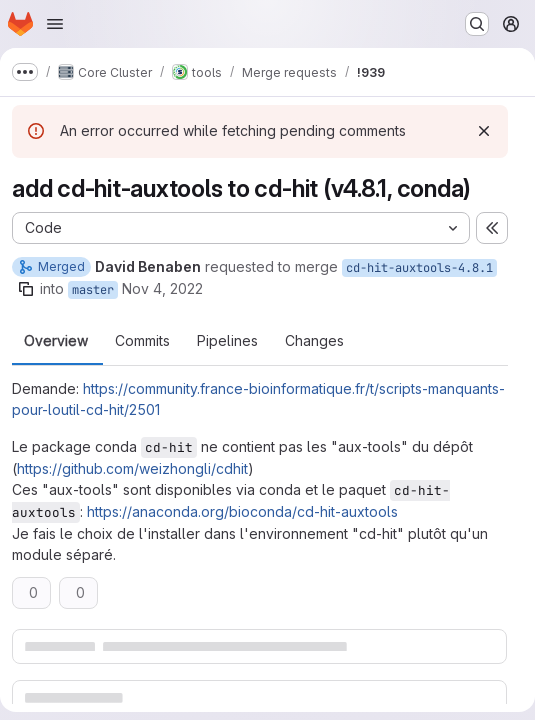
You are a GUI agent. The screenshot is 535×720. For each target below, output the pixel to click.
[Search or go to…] (477, 24)
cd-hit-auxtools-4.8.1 (419, 268)
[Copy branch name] (26, 289)
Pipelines (227, 341)
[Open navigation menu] (55, 24)
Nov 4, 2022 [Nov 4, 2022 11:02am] (162, 288)
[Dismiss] (484, 131)
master (93, 290)
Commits (142, 341)
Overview (56, 341)
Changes (314, 341)
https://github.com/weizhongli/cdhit (132, 468)
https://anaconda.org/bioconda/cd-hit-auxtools (242, 511)
